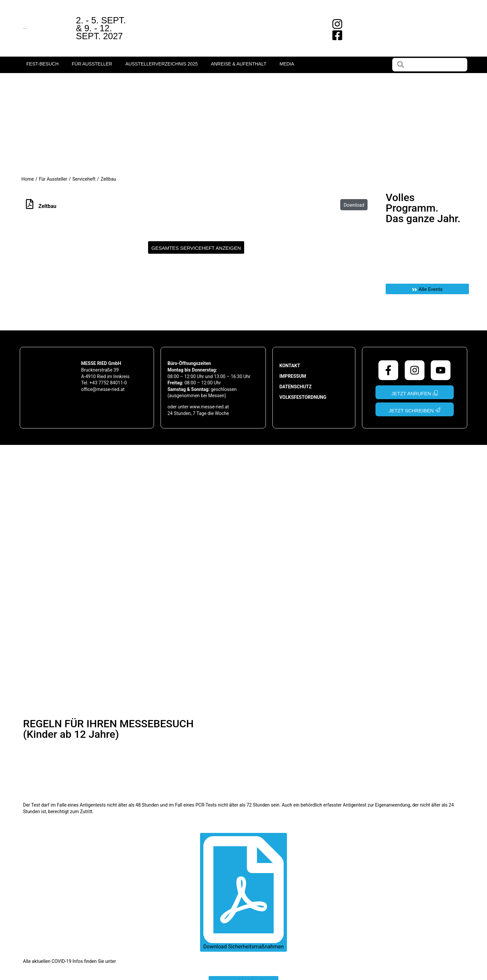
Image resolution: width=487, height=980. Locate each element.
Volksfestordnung (303, 397)
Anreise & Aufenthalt (239, 64)
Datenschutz (295, 387)
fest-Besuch (42, 64)
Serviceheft (84, 179)
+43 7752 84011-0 (108, 383)
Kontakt (290, 366)
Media (287, 64)
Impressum (293, 376)
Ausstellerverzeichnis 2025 (162, 64)
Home (28, 179)
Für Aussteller (92, 64)
